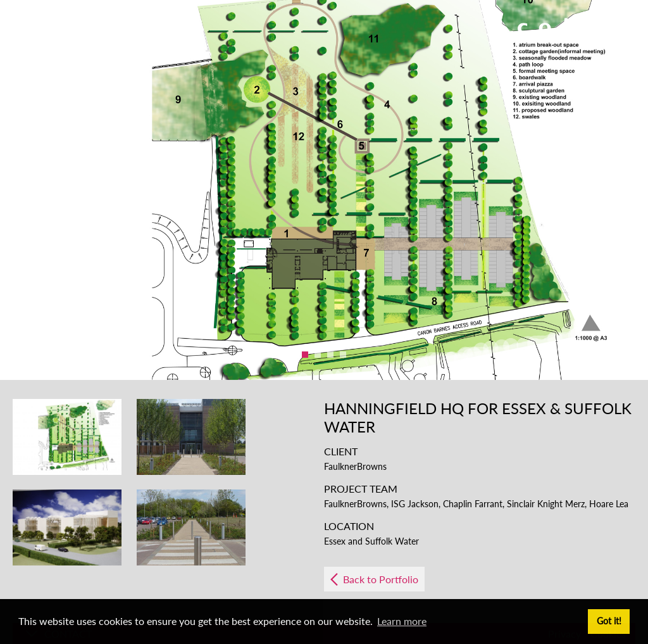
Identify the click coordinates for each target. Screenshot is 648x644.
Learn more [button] (402, 621)
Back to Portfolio (381, 579)
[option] (324, 190)
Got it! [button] (609, 621)
